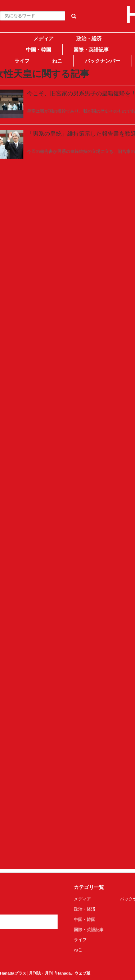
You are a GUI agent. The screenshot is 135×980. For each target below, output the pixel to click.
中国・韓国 (39, 50)
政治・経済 (89, 38)
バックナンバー (103, 61)
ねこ (57, 61)
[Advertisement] (67, 135)
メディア (44, 38)
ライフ (22, 61)
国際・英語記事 (91, 50)
